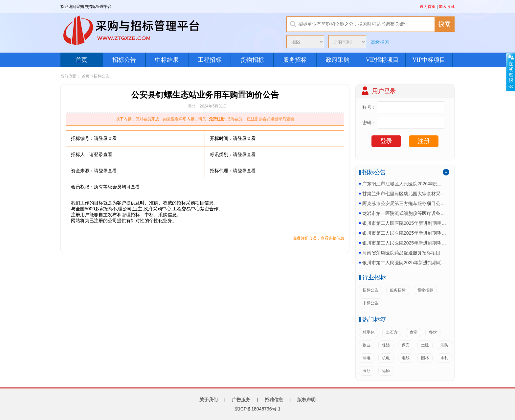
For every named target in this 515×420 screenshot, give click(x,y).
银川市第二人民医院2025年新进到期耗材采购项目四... (405, 223)
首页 (81, 60)
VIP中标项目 (429, 60)
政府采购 (338, 60)
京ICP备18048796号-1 (257, 409)
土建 (425, 345)
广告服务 (241, 400)
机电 (386, 358)
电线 (406, 358)
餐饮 (433, 332)
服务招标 (295, 60)
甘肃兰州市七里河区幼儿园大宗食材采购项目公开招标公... (405, 194)
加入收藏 (447, 7)
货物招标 (252, 60)
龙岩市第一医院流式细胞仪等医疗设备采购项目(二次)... (405, 213)
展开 (510, 72)
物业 (367, 345)
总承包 (369, 332)
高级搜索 (380, 42)
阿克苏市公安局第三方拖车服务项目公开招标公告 (405, 203)
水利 (444, 358)
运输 (386, 371)
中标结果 (167, 60)
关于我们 (209, 400)
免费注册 (217, 119)
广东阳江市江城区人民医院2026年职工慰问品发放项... (405, 184)
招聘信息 (274, 400)
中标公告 (370, 303)
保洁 (386, 345)
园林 (425, 358)
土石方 (392, 332)
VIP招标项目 (382, 60)
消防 (444, 345)
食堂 (414, 332)
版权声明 (306, 400)
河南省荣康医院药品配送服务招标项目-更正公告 (405, 253)
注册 (424, 141)
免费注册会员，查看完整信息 (319, 238)
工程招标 (210, 60)
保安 (406, 345)
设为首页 (428, 7)
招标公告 (124, 60)
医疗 (367, 371)
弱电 (367, 358)
